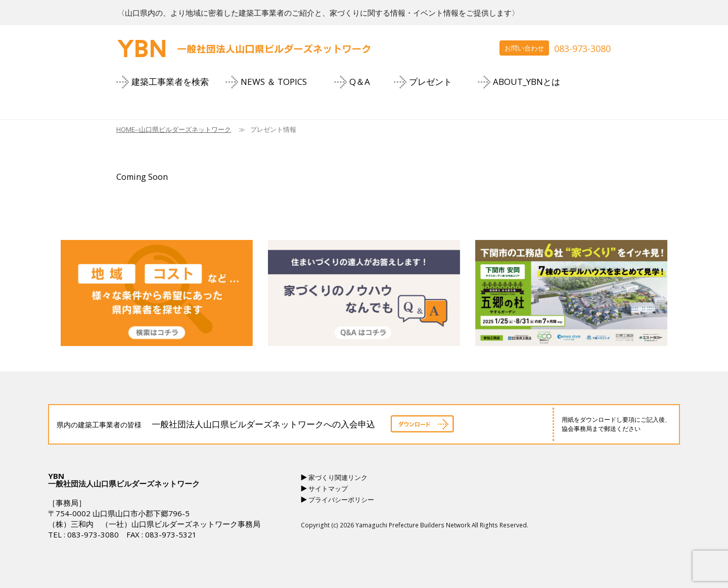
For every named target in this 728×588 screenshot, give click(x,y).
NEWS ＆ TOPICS (274, 82)
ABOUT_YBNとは (527, 82)
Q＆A (360, 82)
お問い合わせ (524, 48)
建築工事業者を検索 (170, 82)
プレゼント (430, 82)
